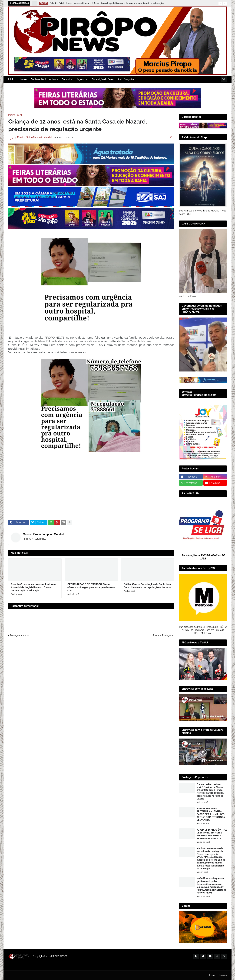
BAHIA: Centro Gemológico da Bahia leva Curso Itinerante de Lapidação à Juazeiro (147, 586)
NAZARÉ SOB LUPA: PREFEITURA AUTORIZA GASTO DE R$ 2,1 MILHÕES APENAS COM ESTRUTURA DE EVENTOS (211, 814)
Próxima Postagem (163, 635)
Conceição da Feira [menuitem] (103, 79)
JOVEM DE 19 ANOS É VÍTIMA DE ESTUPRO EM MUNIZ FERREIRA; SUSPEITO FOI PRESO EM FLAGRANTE (212, 834)
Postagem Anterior (20, 635)
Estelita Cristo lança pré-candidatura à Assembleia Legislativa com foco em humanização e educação (107, 3)
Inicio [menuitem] (11, 79)
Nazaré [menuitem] (23, 79)
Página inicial (15, 115)
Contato (223, 975)
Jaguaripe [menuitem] (82, 79)
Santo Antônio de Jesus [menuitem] (44, 79)
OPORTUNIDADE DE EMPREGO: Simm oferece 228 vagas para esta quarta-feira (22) (91, 587)
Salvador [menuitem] (67, 79)
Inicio (212, 975)
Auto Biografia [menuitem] (126, 79)
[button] (220, 3)
